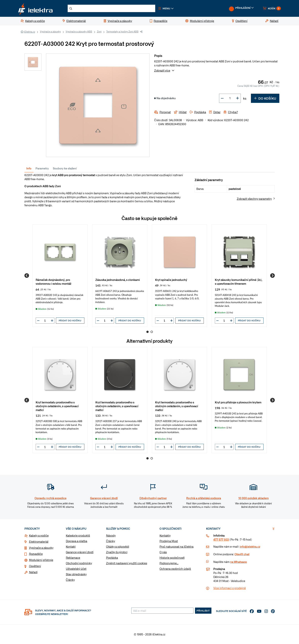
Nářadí (33, 572)
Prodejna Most (169, 541)
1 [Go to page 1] (147, 332)
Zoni (99, 31)
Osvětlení (35, 566)
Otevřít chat (242, 554)
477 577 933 (221, 540)
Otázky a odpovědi (118, 547)
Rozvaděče (36, 554)
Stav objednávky (76, 574)
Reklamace (73, 558)
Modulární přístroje (41, 560)
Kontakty (165, 536)
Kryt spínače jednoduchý (171, 280)
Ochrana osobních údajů (175, 569)
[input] (45, 321)
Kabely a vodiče (39, 536)
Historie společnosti (172, 558)
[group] (60, 276)
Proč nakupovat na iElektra (176, 547)
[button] (166, 8)
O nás (163, 552)
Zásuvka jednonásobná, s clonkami (118, 280)
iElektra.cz (30, 32)
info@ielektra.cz (250, 547)
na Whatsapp (239, 562)
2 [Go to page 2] (152, 332)
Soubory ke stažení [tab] (65, 168)
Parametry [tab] (42, 168)
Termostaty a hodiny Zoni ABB (122, 31)
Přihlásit (203, 611)
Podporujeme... (169, 563)
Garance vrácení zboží (80, 552)
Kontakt (71, 547)
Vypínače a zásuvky (50, 31)
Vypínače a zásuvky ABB (79, 31)
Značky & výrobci (117, 552)
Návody (111, 536)
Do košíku (265, 98)
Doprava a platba (77, 541)
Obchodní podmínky (79, 563)
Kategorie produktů (78, 536)
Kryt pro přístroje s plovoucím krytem (238, 402)
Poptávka (112, 558)
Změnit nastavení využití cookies (127, 563)
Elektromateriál (39, 542)
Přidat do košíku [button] (70, 320)
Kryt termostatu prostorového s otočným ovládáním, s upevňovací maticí (57, 406)
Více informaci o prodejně (230, 588)
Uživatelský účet (76, 569)
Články (70, 580)
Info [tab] (29, 168)
